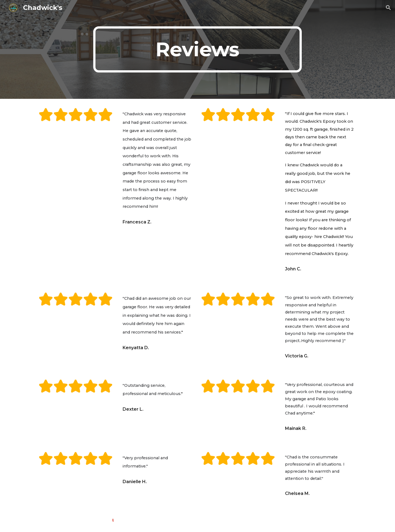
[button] (388, 8)
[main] (198, 49)
